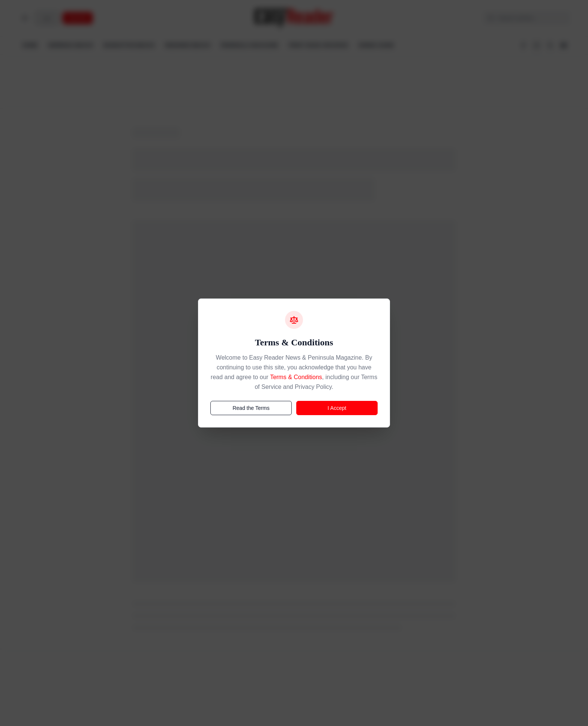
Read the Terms (251, 408)
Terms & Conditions (296, 377)
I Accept (337, 408)
